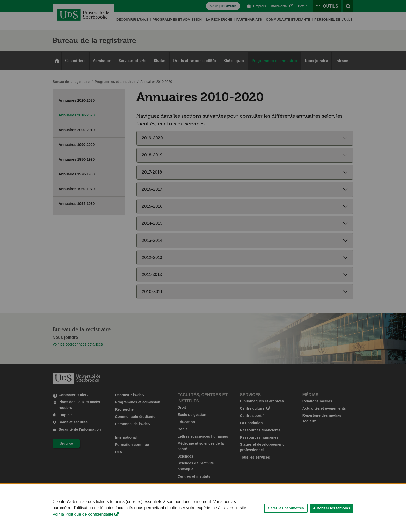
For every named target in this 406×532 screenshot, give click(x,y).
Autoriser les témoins (332, 514)
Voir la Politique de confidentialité (83, 520)
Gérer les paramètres (286, 514)
